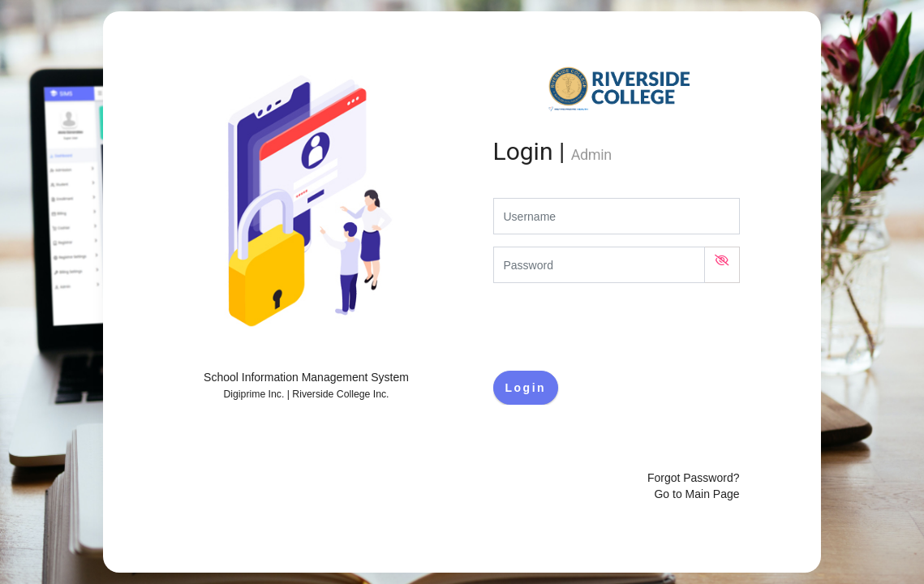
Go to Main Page (696, 494)
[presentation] (617, 327)
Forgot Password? (694, 478)
